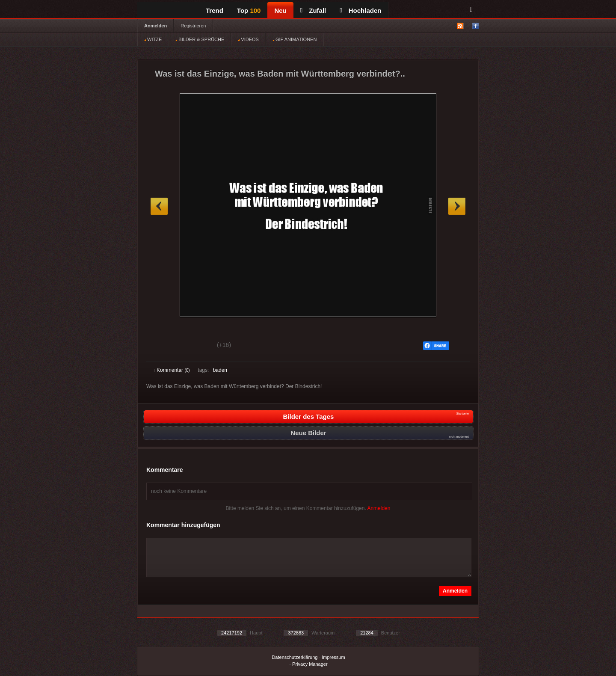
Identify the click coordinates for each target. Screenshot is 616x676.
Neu (280, 10)
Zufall (313, 10)
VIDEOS (248, 39)
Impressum (333, 657)
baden (220, 370)
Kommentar (171, 370)
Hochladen (360, 10)
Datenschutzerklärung (295, 657)
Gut (162, 346)
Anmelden (155, 26)
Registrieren (193, 26)
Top (249, 10)
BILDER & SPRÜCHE (200, 39)
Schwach (194, 346)
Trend (215, 10)
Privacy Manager (310, 664)
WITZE (153, 39)
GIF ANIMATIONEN (295, 39)
